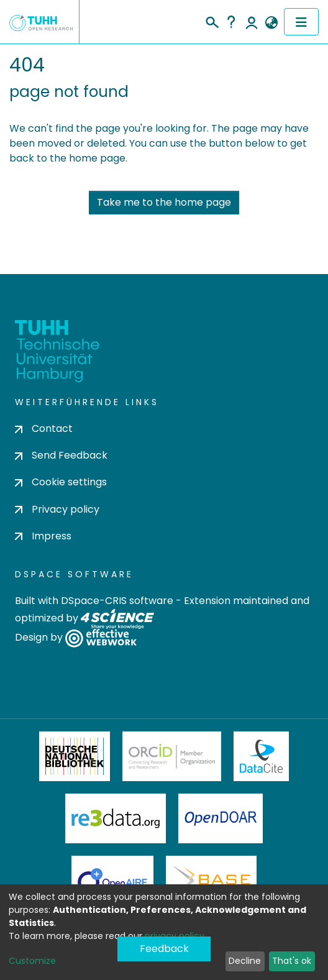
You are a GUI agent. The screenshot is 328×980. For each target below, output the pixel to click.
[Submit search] (212, 21)
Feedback (164, 949)
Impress (43, 536)
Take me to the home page (164, 202)
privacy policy (175, 936)
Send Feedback (61, 455)
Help (231, 22)
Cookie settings (61, 482)
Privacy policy (57, 509)
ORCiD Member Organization (172, 756)
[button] (271, 23)
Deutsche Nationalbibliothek (75, 756)
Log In (252, 22)
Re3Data (116, 818)
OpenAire (112, 881)
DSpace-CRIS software (117, 601)
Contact (44, 428)
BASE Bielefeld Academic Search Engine (211, 881)
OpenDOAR (221, 818)
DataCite (261, 756)
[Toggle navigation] (301, 22)
